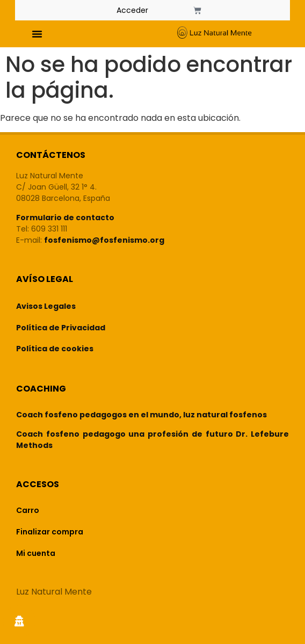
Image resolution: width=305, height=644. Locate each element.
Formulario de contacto (65, 218)
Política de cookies (55, 349)
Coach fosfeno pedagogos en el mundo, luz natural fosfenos (141, 415)
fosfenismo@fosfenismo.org (104, 240)
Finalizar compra (50, 532)
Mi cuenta (36, 553)
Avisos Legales (46, 306)
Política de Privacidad (61, 328)
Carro (28, 510)
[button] (37, 34)
